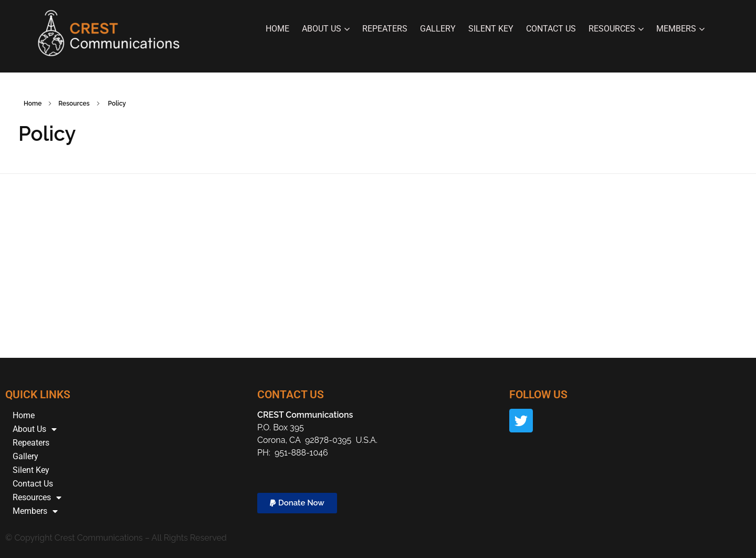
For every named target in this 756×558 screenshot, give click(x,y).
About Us (35, 429)
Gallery (438, 29)
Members (35, 511)
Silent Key (491, 29)
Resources (37, 498)
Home (277, 29)
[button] (297, 503)
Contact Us (551, 29)
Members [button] (680, 29)
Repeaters (385, 29)
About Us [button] (326, 29)
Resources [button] (616, 29)
